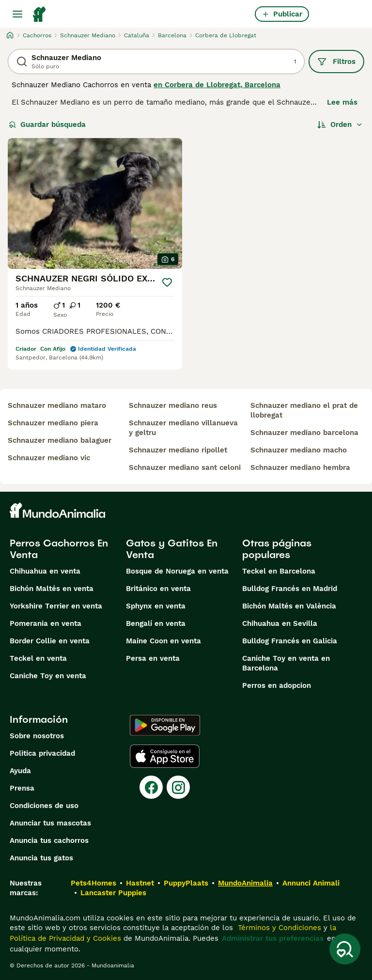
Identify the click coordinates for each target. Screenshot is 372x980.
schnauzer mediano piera (53, 423)
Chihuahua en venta (45, 571)
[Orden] (340, 124)
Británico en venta (158, 589)
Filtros (336, 62)
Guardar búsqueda (47, 124)
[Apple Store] (165, 756)
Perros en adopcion (277, 685)
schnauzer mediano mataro (57, 405)
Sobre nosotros (37, 736)
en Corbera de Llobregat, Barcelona (217, 85)
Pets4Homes (93, 883)
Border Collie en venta (50, 641)
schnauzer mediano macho (299, 450)
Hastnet (140, 883)
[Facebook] (151, 787)
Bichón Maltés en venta (52, 589)
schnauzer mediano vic (49, 458)
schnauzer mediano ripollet (178, 450)
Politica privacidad (42, 753)
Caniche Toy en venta (48, 676)
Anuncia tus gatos (41, 858)
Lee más (342, 102)
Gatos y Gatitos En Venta (172, 549)
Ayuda (20, 771)
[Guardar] (167, 282)
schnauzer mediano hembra (300, 467)
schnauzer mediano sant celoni (185, 467)
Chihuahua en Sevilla (280, 623)
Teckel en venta (38, 658)
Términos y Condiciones (278, 928)
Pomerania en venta (46, 623)
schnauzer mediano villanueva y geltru (183, 428)
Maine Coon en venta (163, 641)
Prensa (22, 788)
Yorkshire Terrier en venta (56, 606)
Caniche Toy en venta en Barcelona (286, 663)
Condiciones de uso (44, 806)
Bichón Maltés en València (289, 606)
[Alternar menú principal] (17, 14)
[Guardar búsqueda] (345, 949)
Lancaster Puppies (113, 893)
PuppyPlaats (186, 883)
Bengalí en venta (156, 623)
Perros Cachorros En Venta (59, 549)
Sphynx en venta (156, 606)
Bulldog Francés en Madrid (290, 589)
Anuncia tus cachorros (49, 840)
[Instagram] (178, 787)
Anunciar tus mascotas (50, 823)
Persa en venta (153, 658)
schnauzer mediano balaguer (60, 440)
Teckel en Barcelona (279, 571)
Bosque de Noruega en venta (177, 571)
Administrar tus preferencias (273, 938)
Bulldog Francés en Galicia (290, 641)
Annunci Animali (311, 883)
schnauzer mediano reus (173, 405)
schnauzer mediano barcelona (304, 433)
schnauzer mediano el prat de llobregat (304, 410)
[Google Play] (165, 725)
